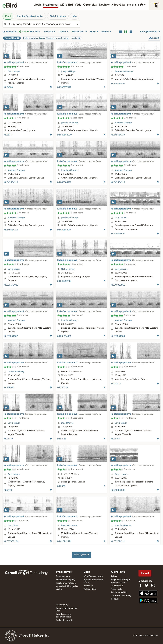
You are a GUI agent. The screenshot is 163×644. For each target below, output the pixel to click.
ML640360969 (118, 285)
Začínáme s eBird (119, 592)
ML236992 (9, 388)
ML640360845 (118, 490)
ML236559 (63, 388)
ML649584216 (118, 182)
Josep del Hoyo (68, 71)
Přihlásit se (133, 5)
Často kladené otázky (121, 596)
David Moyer (14, 71)
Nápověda (118, 5)
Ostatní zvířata (58, 16)
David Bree (13, 526)
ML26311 (8, 135)
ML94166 (115, 439)
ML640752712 (64, 281)
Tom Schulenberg (16, 372)
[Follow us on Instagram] (153, 585)
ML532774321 (118, 541)
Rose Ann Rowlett (123, 526)
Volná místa (117, 589)
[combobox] (41, 24)
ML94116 (8, 490)
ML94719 (8, 439)
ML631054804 (118, 336)
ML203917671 (64, 87)
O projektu (90, 5)
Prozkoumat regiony (66, 580)
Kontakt (115, 599)
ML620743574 (64, 541)
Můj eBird (67, 5)
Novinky (104, 5)
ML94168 (62, 439)
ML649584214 (64, 230)
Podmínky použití (64, 620)
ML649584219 (118, 135)
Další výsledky (81, 555)
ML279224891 (118, 84)
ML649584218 (11, 182)
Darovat (145, 573)
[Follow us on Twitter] (147, 585)
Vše (75, 16)
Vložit (37, 5)
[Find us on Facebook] (140, 585)
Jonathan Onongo (70, 123)
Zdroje (114, 576)
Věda (78, 5)
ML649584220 (64, 135)
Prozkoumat (51, 5)
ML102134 (116, 384)
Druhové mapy (63, 576)
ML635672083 (11, 285)
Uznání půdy (62, 605)
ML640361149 (118, 234)
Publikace (88, 586)
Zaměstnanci (117, 586)
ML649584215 (11, 230)
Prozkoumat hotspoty (66, 583)
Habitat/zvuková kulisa (30, 16)
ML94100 (8, 87)
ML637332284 (11, 541)
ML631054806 (64, 336)
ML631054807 (11, 336)
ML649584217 (64, 182)
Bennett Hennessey (124, 71)
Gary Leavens (121, 218)
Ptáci (8, 16)
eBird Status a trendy (93, 576)
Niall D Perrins (68, 269)
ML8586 (61, 486)
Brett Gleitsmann (69, 526)
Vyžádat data (90, 589)
